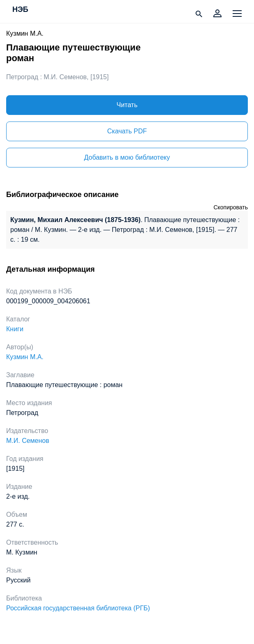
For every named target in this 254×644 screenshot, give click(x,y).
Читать (127, 105)
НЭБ (20, 10)
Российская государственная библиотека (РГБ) (78, 608)
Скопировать (231, 207)
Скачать (127, 131)
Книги (15, 329)
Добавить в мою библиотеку (127, 157)
